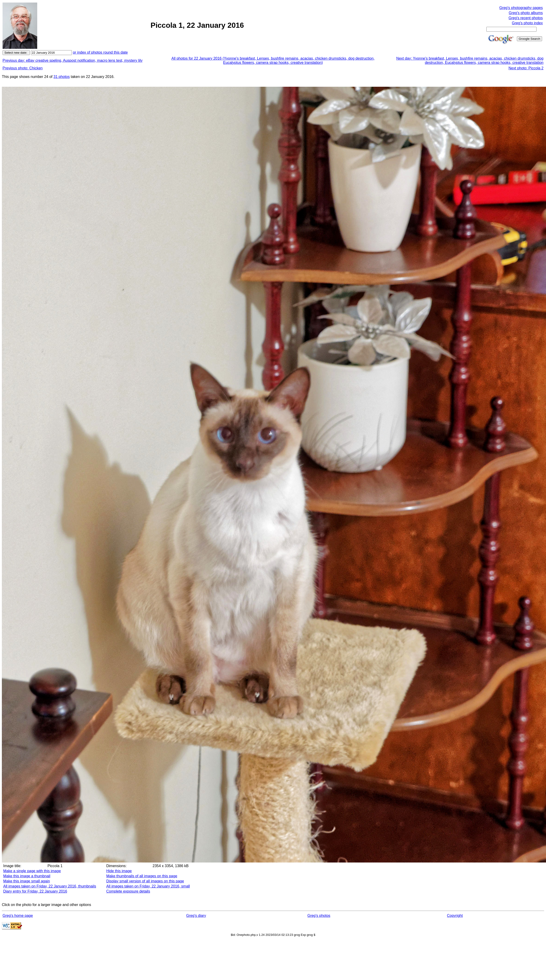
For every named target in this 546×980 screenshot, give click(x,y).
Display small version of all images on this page (145, 881)
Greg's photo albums (526, 13)
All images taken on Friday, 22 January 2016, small (148, 886)
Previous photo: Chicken (23, 68)
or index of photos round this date (100, 52)
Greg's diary (196, 916)
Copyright (455, 916)
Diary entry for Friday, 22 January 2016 (35, 891)
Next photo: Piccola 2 (526, 68)
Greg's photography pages (521, 8)
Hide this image (119, 871)
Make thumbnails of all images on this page (142, 876)
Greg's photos (319, 916)
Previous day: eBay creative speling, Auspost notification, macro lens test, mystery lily (73, 60)
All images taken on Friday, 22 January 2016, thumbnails (50, 886)
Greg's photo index (527, 23)
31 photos (61, 77)
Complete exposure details (128, 891)
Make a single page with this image (32, 871)
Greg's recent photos (526, 18)
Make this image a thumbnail (27, 876)
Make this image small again (27, 881)
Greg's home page (18, 916)
